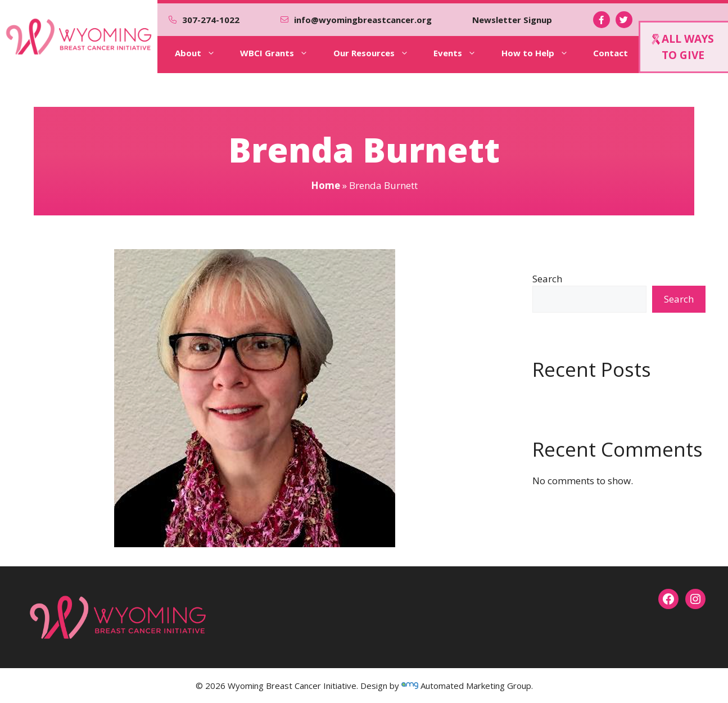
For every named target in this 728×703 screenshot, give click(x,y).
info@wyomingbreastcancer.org (363, 20)
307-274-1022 (211, 20)
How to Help (543, 53)
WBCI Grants (282, 53)
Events (463, 53)
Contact (611, 53)
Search (547, 279)
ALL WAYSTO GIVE (683, 47)
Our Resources (379, 53)
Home (325, 185)
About (203, 53)
